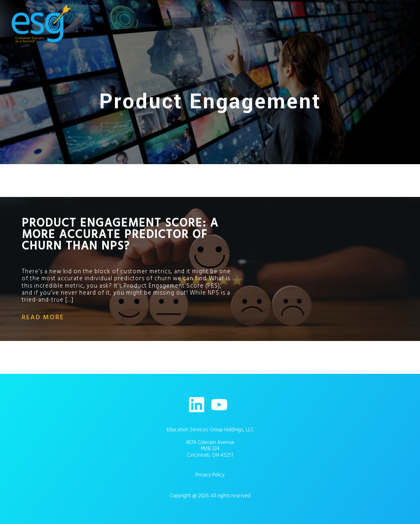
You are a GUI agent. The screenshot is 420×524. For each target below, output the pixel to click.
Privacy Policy (210, 475)
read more (43, 317)
